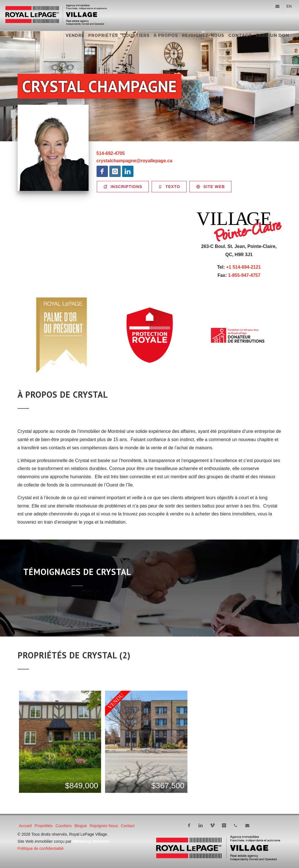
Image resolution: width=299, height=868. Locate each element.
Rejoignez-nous (203, 35)
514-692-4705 (111, 153)
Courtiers (136, 35)
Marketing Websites (91, 841)
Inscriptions (123, 187)
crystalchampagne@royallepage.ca (134, 161)
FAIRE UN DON (272, 35)
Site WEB (210, 187)
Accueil (25, 826)
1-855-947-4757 (244, 275)
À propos (166, 35)
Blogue (81, 826)
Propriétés (103, 35)
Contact (240, 35)
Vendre (75, 35)
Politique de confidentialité (41, 848)
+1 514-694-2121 (243, 267)
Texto (169, 187)
